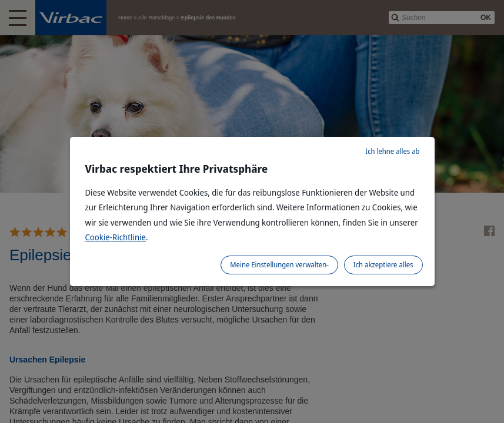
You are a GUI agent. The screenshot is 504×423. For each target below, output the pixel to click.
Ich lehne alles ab (392, 151)
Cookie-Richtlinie (116, 237)
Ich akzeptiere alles (383, 265)
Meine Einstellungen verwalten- (279, 265)
